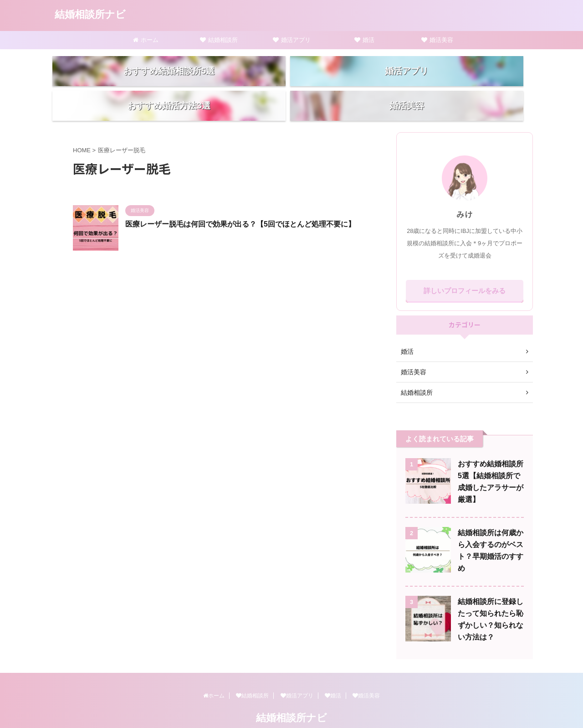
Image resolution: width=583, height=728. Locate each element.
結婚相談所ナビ (90, 14)
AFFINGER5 (339, 715)
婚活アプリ (292, 40)
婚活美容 (437, 40)
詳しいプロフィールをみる (465, 271)
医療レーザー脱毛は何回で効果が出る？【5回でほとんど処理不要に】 (240, 205)
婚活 (364, 40)
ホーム (146, 40)
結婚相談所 (219, 40)
